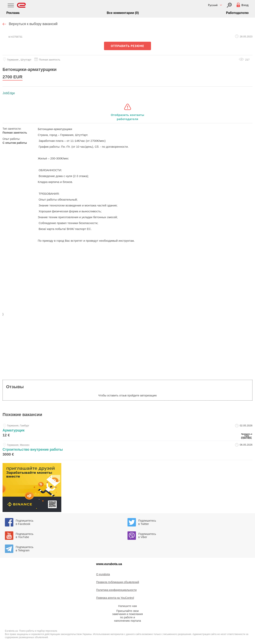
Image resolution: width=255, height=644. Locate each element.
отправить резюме (128, 46)
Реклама (13, 13)
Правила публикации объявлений (118, 582)
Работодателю (237, 13)
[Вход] (229, 5)
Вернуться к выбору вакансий (33, 24)
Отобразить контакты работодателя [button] (128, 117)
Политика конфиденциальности (116, 590)
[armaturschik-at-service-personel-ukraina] (128, 431)
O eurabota (103, 574)
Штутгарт (26, 60)
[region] (128, 280)
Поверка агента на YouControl (115, 598)
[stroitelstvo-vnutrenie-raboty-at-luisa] (128, 450)
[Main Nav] (11, 6)
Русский (213, 5)
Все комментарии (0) (123, 13)
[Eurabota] (21, 5)
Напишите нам (127, 606)
